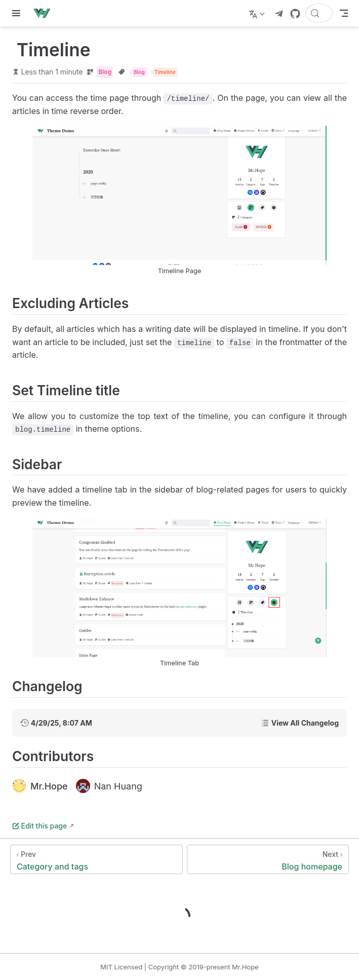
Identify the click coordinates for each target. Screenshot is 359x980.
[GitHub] (295, 14)
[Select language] (258, 13)
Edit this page (39, 826)
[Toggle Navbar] (344, 13)
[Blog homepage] (268, 859)
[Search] (319, 13)
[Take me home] (45, 13)
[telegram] (279, 14)
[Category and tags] (96, 859)
